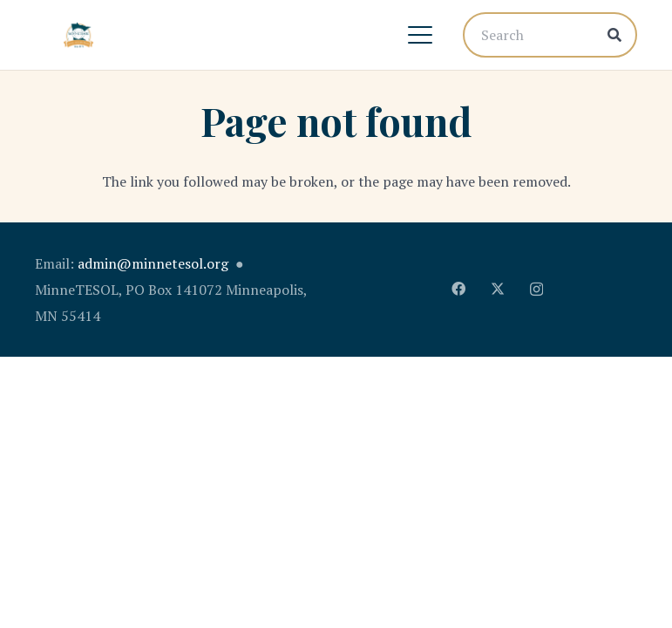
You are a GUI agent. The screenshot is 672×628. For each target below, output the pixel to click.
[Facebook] (458, 289)
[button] (420, 35)
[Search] (550, 35)
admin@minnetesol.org (153, 263)
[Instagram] (536, 290)
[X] (498, 289)
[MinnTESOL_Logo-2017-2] (78, 35)
